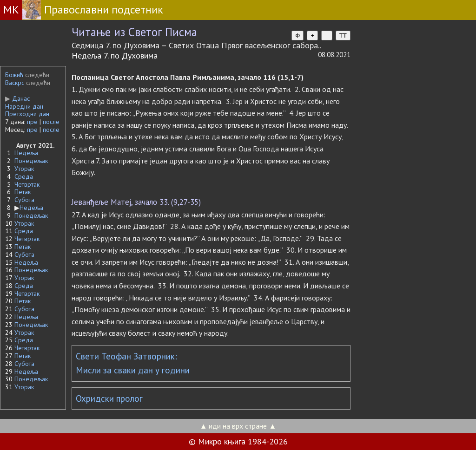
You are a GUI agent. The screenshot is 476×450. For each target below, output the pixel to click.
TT (343, 36)
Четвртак (27, 184)
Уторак (24, 169)
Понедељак (31, 161)
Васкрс (15, 83)
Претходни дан (27, 114)
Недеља (26, 153)
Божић (14, 75)
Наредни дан (24, 106)
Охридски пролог (109, 398)
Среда (24, 176)
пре (32, 122)
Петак (23, 192)
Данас (17, 98)
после (51, 122)
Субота (24, 200)
